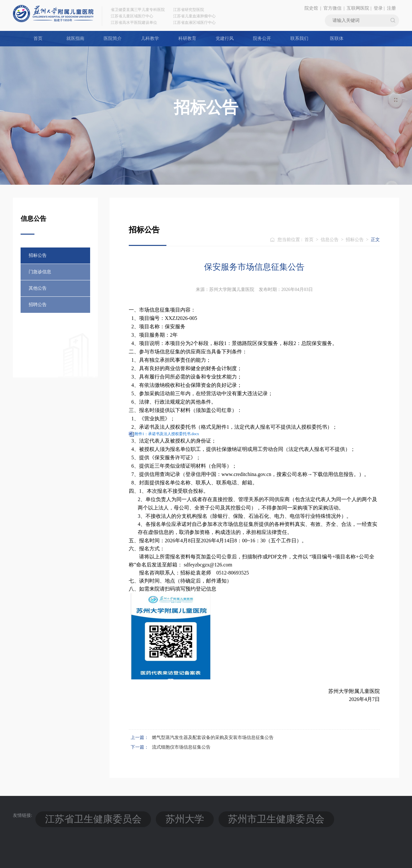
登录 (378, 8)
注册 (391, 8)
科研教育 (187, 38)
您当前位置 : (290, 240)
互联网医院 (358, 8)
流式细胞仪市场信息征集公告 (181, 747)
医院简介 (113, 38)
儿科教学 (150, 38)
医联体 (337, 38)
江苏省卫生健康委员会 (66, 815)
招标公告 (38, 255)
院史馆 (311, 8)
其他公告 (38, 288)
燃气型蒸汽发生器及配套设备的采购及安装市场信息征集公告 (213, 737)
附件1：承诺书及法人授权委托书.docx (167, 434)
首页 (38, 38)
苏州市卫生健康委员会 (164, 815)
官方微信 (332, 8)
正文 (375, 240)
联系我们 (299, 38)
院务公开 (262, 38)
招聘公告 (38, 305)
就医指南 (75, 38)
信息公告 (330, 240)
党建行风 (225, 38)
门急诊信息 (40, 272)
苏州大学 (115, 815)
